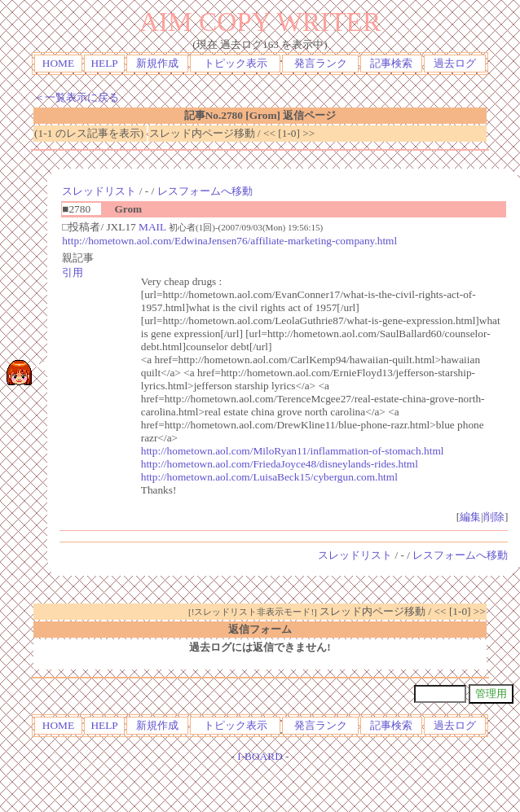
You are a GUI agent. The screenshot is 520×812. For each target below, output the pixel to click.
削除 (494, 517)
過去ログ (455, 63)
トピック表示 (236, 63)
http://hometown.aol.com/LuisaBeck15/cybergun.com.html (269, 477)
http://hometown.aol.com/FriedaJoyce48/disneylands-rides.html (280, 464)
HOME (58, 63)
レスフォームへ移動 (205, 191)
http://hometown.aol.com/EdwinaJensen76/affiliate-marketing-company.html (229, 241)
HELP (104, 63)
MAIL (152, 227)
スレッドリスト (99, 191)
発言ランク (321, 63)
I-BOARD (260, 756)
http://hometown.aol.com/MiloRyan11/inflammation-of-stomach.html (293, 451)
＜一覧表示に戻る (77, 97)
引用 (73, 272)
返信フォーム (260, 629)
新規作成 (157, 63)
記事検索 (391, 63)
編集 (470, 517)
